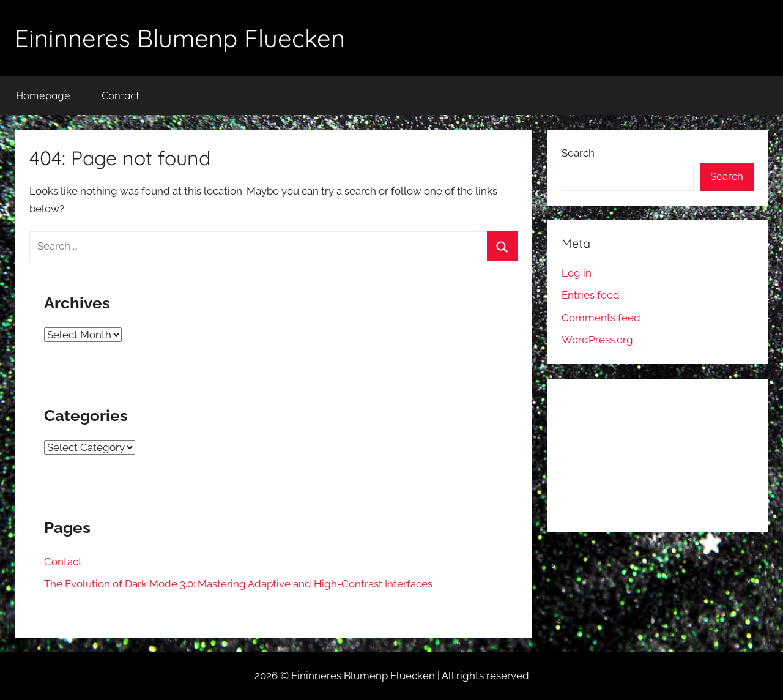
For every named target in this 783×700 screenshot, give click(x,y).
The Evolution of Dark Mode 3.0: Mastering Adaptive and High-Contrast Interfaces (238, 584)
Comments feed (601, 318)
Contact (121, 95)
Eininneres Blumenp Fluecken (180, 38)
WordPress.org (597, 340)
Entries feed (591, 295)
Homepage (43, 95)
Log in (577, 273)
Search (578, 153)
